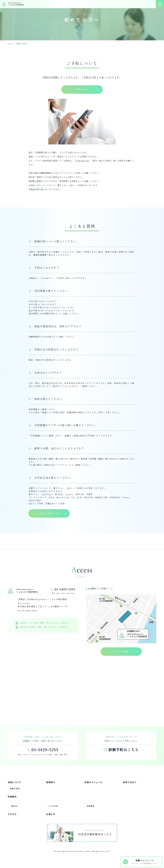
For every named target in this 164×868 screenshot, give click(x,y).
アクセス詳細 (121, 652)
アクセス (62, 465)
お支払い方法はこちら (49, 513)
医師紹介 (51, 782)
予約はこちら (82, 90)
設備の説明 (15, 788)
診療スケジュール (94, 782)
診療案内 (12, 797)
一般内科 (14, 806)
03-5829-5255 (65, 589)
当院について (14, 782)
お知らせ (40, 386)
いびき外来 (53, 806)
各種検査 (91, 806)
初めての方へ (130, 782)
